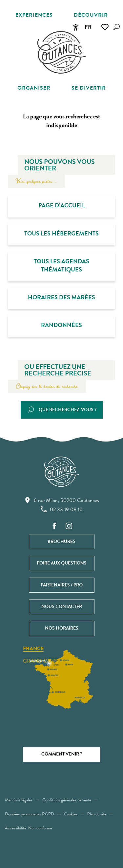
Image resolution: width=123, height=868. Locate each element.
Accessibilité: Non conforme (29, 828)
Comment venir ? (62, 754)
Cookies (71, 814)
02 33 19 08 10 (62, 509)
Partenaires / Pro (62, 585)
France (33, 649)
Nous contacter (62, 607)
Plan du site (97, 814)
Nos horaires (62, 628)
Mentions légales (19, 800)
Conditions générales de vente (67, 800)
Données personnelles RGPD (30, 814)
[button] (117, 27)
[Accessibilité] (75, 27)
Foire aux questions (62, 563)
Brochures (61, 541)
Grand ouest (41, 661)
